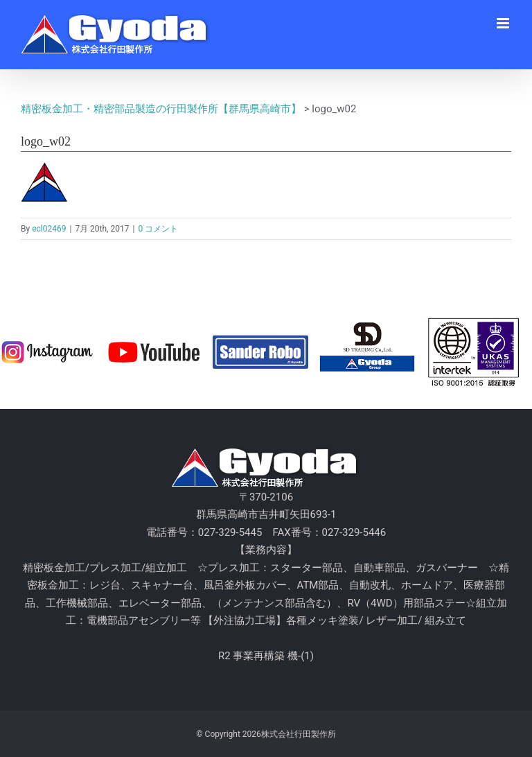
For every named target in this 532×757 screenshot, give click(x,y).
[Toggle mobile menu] (504, 23)
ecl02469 (49, 229)
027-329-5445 (230, 532)
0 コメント (158, 229)
